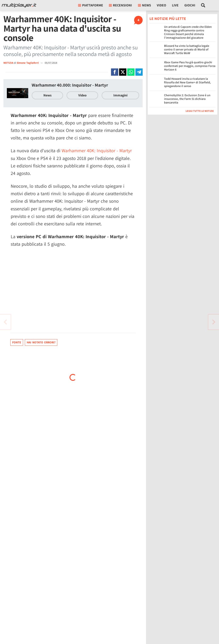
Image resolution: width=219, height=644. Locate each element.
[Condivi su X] (123, 72)
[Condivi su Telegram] (139, 72)
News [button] (144, 5)
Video (161, 5)
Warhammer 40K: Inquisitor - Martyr (97, 151)
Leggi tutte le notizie (200, 111)
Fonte (17, 342)
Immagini (120, 95)
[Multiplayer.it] (19, 5)
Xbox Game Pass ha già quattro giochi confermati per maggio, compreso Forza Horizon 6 (190, 66)
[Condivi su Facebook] (115, 72)
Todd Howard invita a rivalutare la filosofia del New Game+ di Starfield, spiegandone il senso (187, 82)
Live (175, 5)
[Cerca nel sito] (203, 5)
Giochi (190, 5)
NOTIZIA (8, 63)
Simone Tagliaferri (28, 63)
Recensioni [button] (120, 5)
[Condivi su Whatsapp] (131, 72)
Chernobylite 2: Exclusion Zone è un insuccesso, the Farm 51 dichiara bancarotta (187, 99)
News (47, 95)
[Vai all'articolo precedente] (214, 322)
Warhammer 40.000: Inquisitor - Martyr (70, 85)
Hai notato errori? (41, 342)
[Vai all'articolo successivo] (5, 322)
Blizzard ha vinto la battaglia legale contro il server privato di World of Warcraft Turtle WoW (187, 49)
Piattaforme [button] (91, 5)
